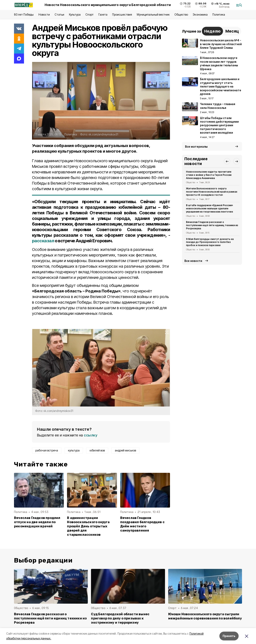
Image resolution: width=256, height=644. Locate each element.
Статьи (59, 14)
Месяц (232, 31)
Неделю (212, 31)
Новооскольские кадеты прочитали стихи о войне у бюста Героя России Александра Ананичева (209, 175)
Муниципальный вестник (153, 14)
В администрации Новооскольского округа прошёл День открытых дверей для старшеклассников (88, 526)
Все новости (193, 261)
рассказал (43, 241)
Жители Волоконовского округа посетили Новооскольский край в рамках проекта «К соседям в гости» (212, 192)
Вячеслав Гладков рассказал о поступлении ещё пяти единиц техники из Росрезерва (212, 225)
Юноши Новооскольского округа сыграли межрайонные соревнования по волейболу (205, 616)
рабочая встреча (47, 450)
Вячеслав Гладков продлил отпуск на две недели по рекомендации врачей (37, 522)
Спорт (89, 14)
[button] (227, 161)
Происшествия (122, 14)
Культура (75, 14)
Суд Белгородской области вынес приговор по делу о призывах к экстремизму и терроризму (120, 618)
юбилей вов (97, 450)
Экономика (200, 14)
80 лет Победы (24, 14)
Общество (181, 14)
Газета (103, 14)
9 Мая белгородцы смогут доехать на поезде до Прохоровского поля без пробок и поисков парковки (210, 242)
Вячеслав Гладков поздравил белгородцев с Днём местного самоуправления (142, 524)
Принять (229, 636)
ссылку (91, 435)
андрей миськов (125, 450)
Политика (219, 14)
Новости (44, 14)
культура (74, 450)
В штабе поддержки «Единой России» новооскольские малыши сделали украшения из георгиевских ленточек (209, 208)
